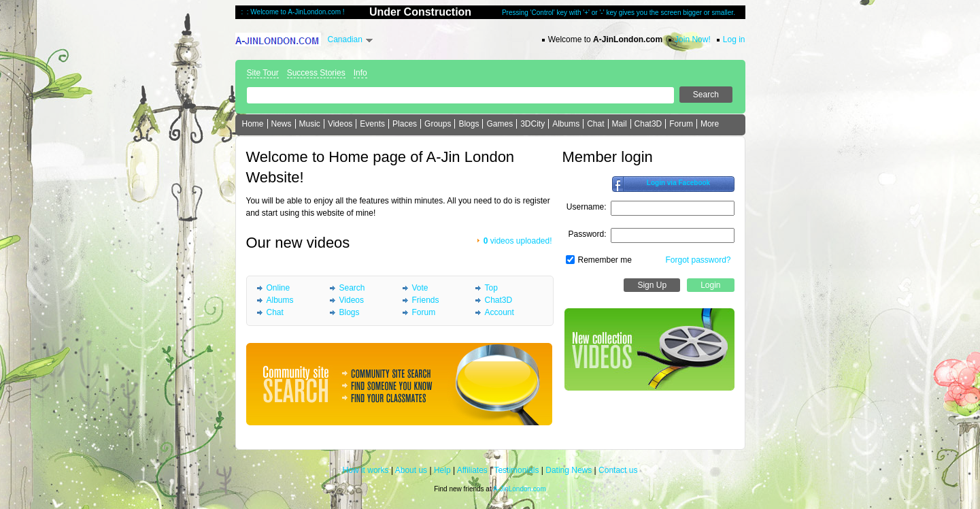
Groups (438, 124)
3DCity (533, 124)
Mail (620, 124)
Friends (426, 300)
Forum (681, 124)
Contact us (618, 470)
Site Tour (263, 73)
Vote (420, 288)
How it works (366, 470)
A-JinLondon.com (520, 489)
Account (500, 312)
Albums (566, 124)
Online (278, 288)
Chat (595, 124)
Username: (587, 207)
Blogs (469, 124)
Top (491, 288)
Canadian (345, 39)
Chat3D (648, 124)
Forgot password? (698, 260)
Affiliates (472, 470)
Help (442, 470)
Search (352, 288)
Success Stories (316, 73)
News (282, 124)
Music (310, 124)
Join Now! (693, 39)
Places (405, 124)
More (710, 124)
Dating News (569, 470)
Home (253, 124)
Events (372, 124)
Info (360, 73)
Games (500, 124)
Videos (340, 124)
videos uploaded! (518, 241)
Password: (587, 234)
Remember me (605, 260)
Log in (734, 39)
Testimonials (516, 470)
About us (411, 470)
